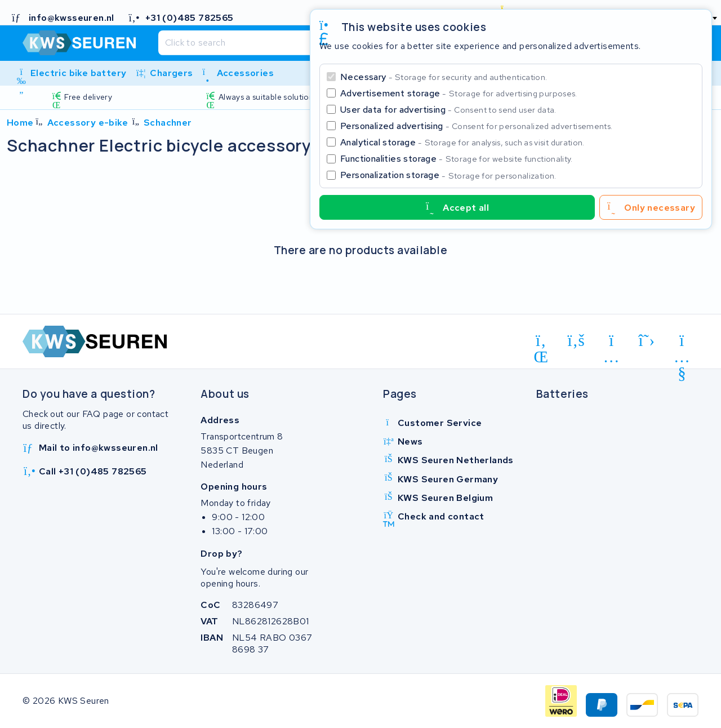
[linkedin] (541, 343)
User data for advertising (448, 110)
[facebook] (577, 341)
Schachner (168, 123)
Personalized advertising (476, 126)
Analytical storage (462, 142)
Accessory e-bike (88, 123)
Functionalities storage (457, 159)
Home (20, 123)
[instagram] (611, 343)
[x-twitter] (647, 341)
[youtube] (682, 343)
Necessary (444, 77)
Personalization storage (448, 175)
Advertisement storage (459, 93)
